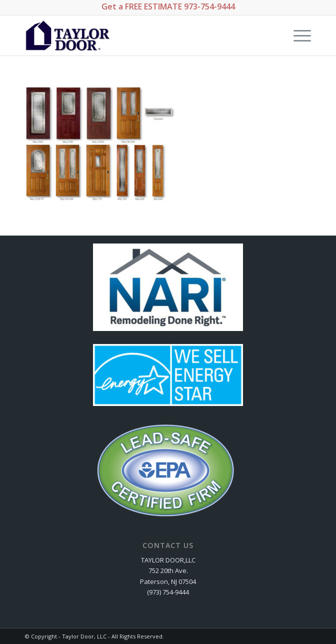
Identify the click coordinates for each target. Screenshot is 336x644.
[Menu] (297, 35)
